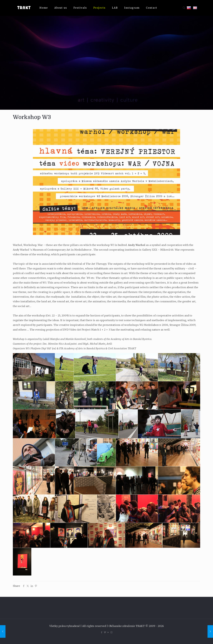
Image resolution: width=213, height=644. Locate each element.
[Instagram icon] (111, 632)
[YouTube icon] (108, 632)
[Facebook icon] (102, 632)
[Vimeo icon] (105, 632)
